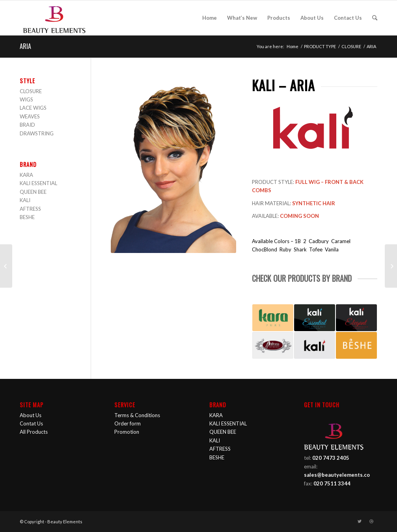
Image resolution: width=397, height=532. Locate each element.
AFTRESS (30, 209)
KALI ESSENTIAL (38, 183)
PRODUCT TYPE (320, 46)
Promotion (127, 432)
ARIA (25, 46)
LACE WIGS (33, 108)
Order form (128, 423)
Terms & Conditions (137, 415)
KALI (25, 200)
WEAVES (30, 116)
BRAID (27, 125)
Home (293, 46)
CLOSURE (351, 46)
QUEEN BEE (33, 192)
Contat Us (31, 423)
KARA (26, 175)
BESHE (27, 217)
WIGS (26, 99)
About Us (31, 415)
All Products (34, 432)
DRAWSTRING (37, 133)
